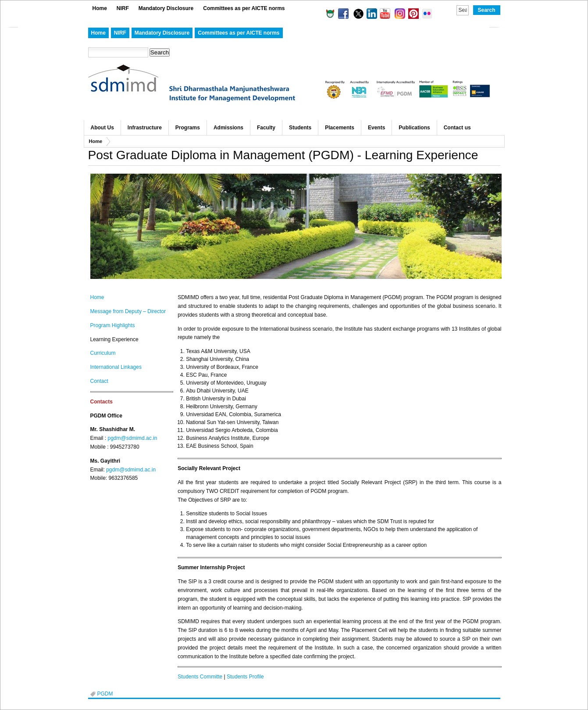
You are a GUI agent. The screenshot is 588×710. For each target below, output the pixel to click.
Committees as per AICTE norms (244, 8)
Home (100, 8)
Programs (188, 128)
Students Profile (245, 677)
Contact (99, 381)
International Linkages (116, 367)
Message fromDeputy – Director (128, 311)
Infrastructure (145, 128)
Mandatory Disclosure (166, 8)
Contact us (457, 128)
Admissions (228, 128)
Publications (414, 128)
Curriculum (103, 353)
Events (376, 128)
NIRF (123, 8)
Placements (340, 128)
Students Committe (200, 677)
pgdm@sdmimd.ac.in (133, 438)
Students (300, 128)
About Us (102, 128)
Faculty (266, 128)
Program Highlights (113, 325)
